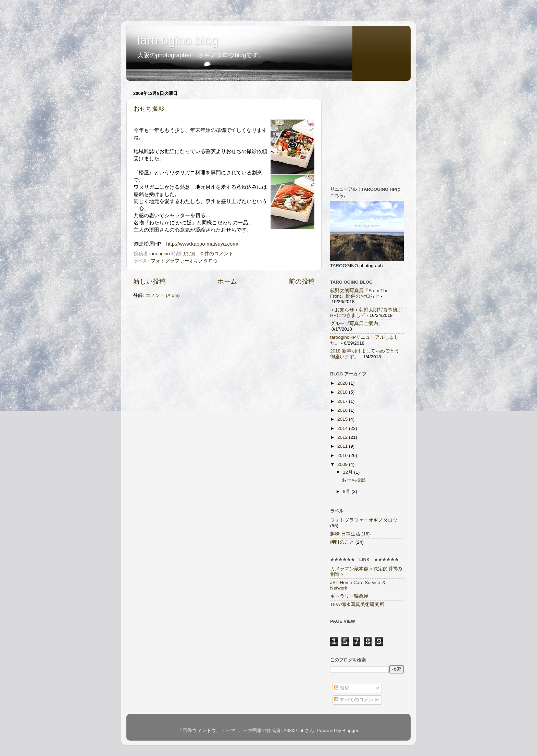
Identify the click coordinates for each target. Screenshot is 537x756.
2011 (343, 446)
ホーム (227, 281)
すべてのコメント (356, 700)
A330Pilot (294, 730)
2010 (343, 455)
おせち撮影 (149, 109)
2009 (343, 464)
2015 (343, 419)
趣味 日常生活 (345, 534)
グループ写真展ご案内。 (357, 324)
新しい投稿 (149, 281)
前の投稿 (302, 281)
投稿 (342, 688)
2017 (343, 401)
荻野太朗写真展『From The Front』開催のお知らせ (359, 293)
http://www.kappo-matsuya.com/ (202, 244)
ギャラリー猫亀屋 (349, 596)
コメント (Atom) (163, 295)
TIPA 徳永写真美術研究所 (357, 604)
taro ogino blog (177, 40)
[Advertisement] (373, 131)
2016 (343, 410)
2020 (343, 383)
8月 (347, 491)
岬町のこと (342, 542)
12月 (348, 472)
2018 (343, 392)
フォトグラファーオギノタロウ (184, 261)
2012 (343, 437)
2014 (343, 428)
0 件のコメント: (218, 254)
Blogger (350, 730)
